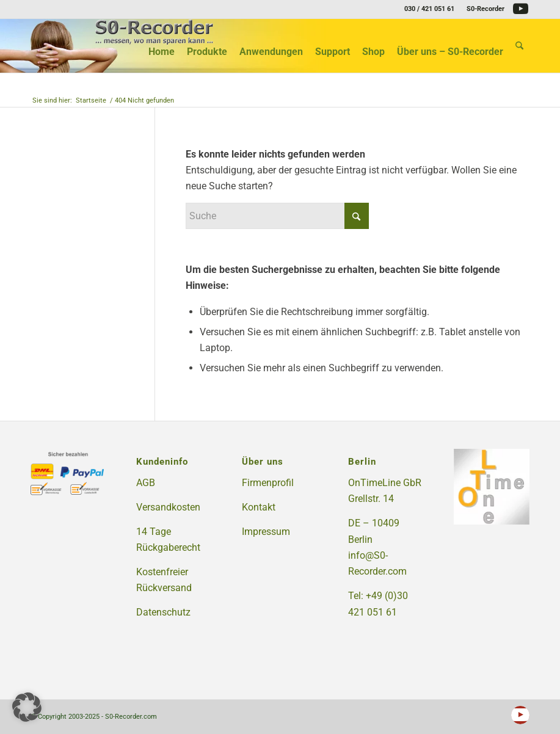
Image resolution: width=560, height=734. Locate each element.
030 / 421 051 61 (429, 9)
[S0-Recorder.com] (122, 46)
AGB (146, 483)
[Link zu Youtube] (520, 9)
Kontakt (259, 507)
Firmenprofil (268, 483)
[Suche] (519, 46)
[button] (27, 707)
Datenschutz (163, 612)
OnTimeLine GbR (385, 483)
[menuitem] (482, 9)
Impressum (266, 532)
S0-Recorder (485, 9)
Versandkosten (168, 507)
